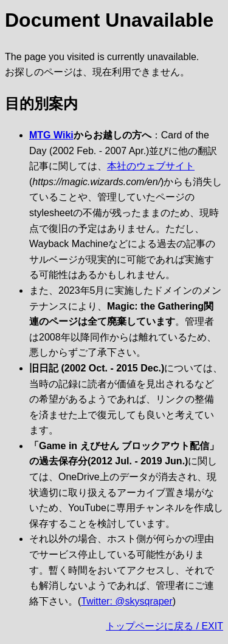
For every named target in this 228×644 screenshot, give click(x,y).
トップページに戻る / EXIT (164, 626)
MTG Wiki (51, 135)
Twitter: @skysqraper (127, 601)
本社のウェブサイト (151, 166)
